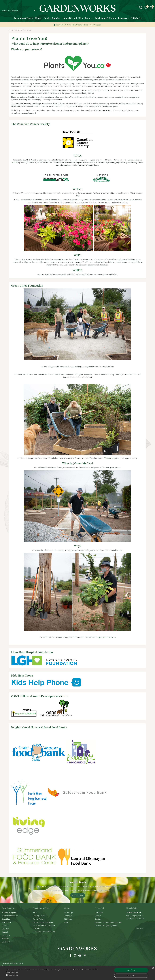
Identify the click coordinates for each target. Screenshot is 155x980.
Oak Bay (5, 929)
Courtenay (6, 942)
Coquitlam (6, 919)
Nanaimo (6, 938)
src (141, 8)
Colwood (5, 925)
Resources (68, 916)
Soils (66, 922)
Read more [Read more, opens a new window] (14, 972)
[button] (52, 975)
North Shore (7, 922)
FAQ (35, 912)
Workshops (68, 912)
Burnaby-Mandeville (10, 916)
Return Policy (38, 919)
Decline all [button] (131, 976)
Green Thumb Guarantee (43, 922)
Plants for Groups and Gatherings (108, 922)
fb (70, 955)
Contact (98, 919)
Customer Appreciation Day (44, 931)
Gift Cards (68, 919)
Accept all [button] (131, 970)
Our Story (99, 912)
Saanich (5, 932)
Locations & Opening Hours (106, 925)
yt (80, 955)
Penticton (6, 935)
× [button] (153, 968)
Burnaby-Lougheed (9, 912)
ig (75, 955)
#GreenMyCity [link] (109, 458)
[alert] (77, 973)
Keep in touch (78, 895)
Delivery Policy (39, 916)
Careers (98, 916)
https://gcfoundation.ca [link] (106, 637)
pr (85, 955)
